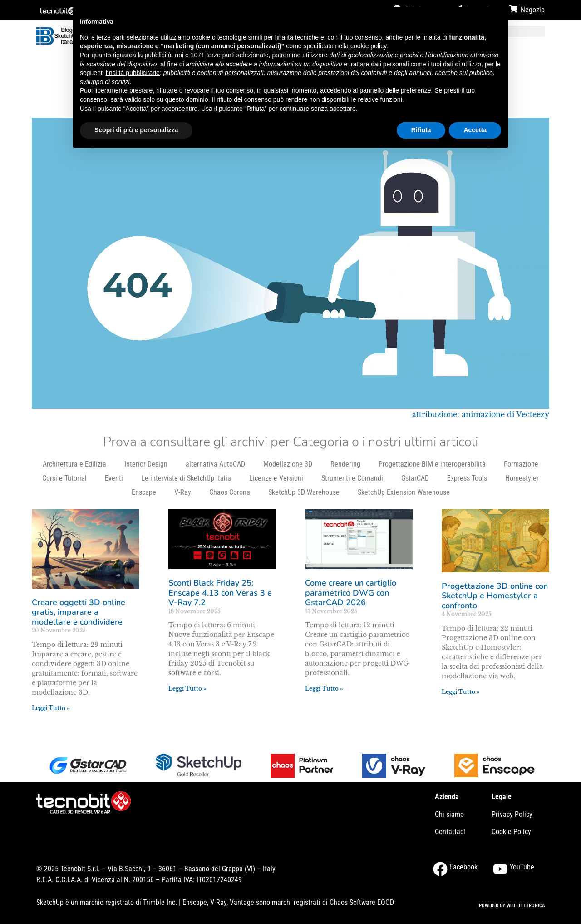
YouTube (522, 867)
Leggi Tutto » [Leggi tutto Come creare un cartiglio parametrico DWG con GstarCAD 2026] (324, 688)
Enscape (144, 492)
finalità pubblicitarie (133, 73)
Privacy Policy (512, 814)
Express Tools (467, 478)
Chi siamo (449, 814)
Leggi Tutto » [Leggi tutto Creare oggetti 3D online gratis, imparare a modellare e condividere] (51, 708)
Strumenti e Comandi (352, 478)
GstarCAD (415, 478)
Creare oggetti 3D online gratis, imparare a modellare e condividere (79, 612)
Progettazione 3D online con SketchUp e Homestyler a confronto (495, 596)
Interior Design (146, 464)
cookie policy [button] (368, 46)
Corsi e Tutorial (64, 478)
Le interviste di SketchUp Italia (186, 478)
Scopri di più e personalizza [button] (136, 130)
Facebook (463, 867)
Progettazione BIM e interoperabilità (432, 464)
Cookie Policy (511, 832)
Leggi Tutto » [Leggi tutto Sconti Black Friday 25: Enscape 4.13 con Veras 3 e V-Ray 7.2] (187, 688)
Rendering (345, 464)
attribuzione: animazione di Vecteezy (481, 414)
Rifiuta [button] (421, 130)
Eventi (114, 478)
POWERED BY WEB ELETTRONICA (512, 906)
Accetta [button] (475, 130)
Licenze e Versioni (276, 478)
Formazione (521, 464)
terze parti (221, 55)
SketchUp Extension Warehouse (404, 492)
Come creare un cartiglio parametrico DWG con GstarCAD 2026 (351, 593)
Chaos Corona (230, 492)
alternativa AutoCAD (215, 464)
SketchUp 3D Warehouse (304, 492)
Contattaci (450, 832)
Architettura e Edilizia (74, 464)
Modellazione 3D (288, 464)
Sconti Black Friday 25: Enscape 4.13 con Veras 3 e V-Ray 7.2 (220, 593)
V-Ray (183, 492)
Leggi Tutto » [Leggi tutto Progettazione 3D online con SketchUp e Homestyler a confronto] (461, 692)
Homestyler (522, 478)
